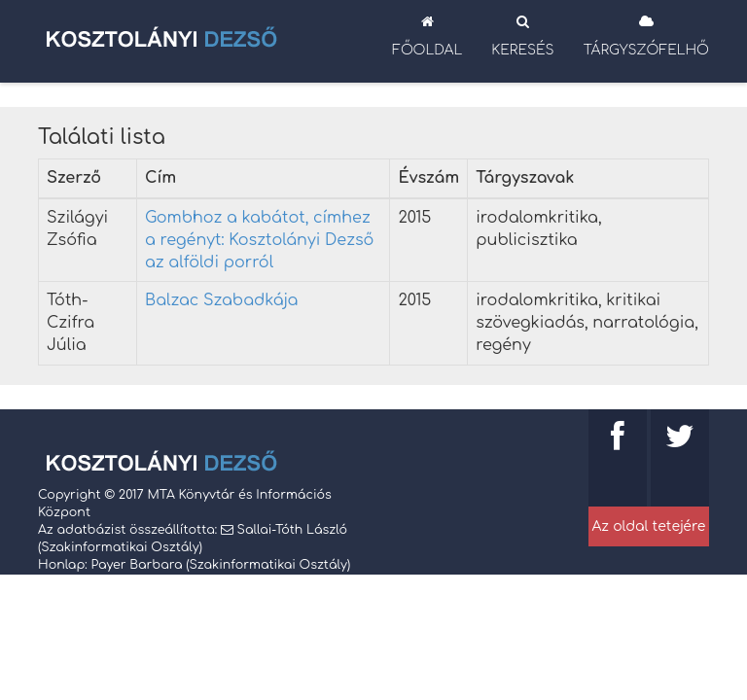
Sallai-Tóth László (292, 530)
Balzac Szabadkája (221, 300)
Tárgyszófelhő (646, 36)
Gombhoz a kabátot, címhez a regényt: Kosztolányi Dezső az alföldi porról (259, 240)
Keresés (522, 36)
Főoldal (427, 36)
